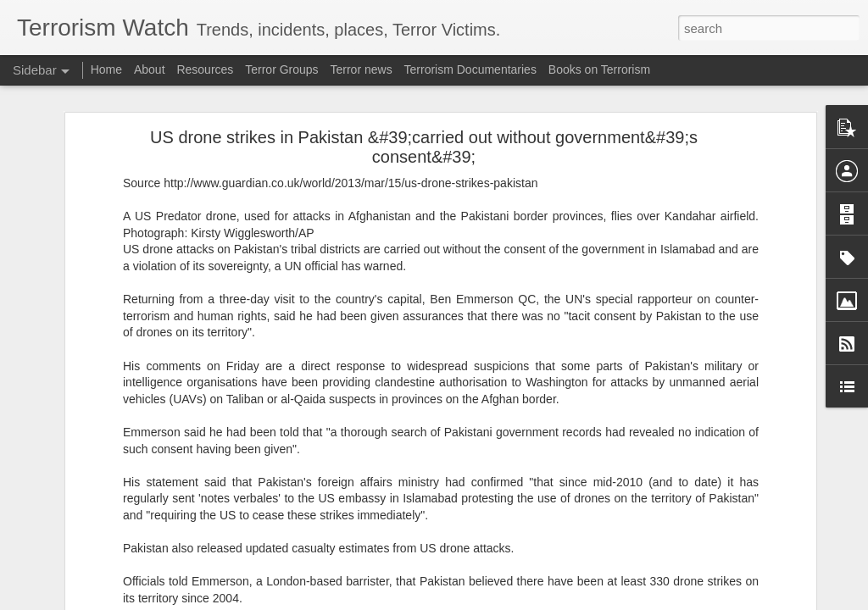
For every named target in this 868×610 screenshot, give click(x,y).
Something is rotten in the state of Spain (132, 332)
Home (106, 69)
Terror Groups (281, 69)
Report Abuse (537, 601)
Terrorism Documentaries (470, 69)
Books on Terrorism (599, 69)
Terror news (362, 69)
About (150, 69)
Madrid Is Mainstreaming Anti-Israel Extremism (147, 294)
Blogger (487, 601)
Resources (205, 69)
